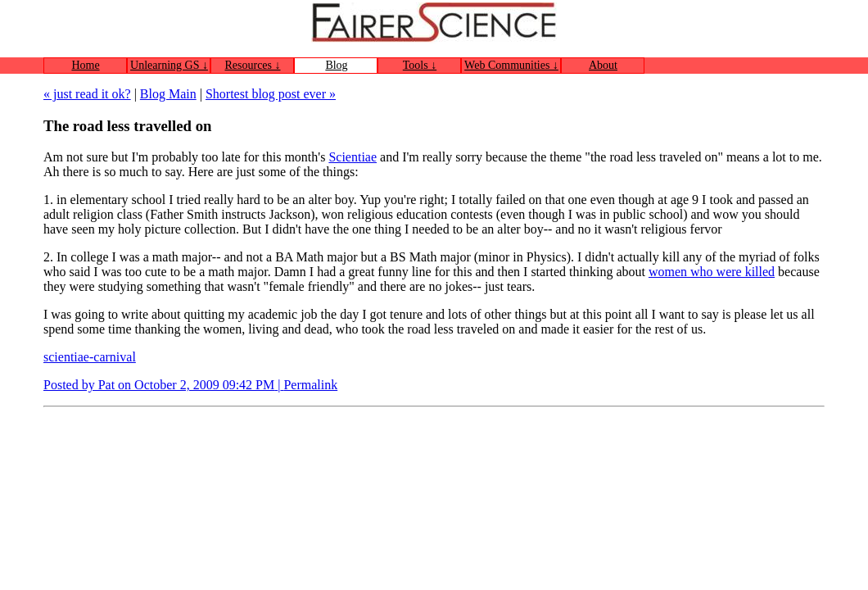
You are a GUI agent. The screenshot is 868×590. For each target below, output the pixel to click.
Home (85, 65)
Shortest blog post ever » (271, 94)
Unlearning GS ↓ (169, 65)
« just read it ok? (87, 94)
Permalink (310, 385)
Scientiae (353, 157)
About (603, 65)
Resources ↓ (252, 65)
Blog (336, 65)
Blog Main (168, 94)
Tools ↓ (420, 65)
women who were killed (712, 272)
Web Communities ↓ (511, 65)
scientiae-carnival (90, 357)
